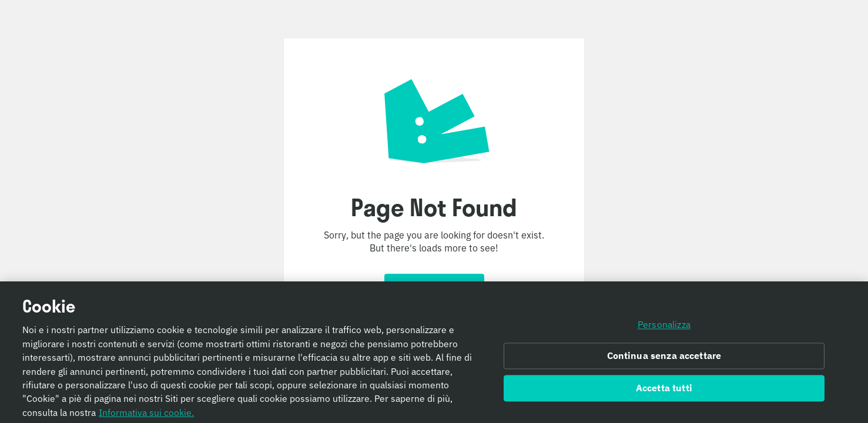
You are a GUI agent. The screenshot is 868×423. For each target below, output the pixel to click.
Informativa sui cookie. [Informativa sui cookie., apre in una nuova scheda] (146, 415)
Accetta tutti (664, 391)
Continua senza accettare (664, 358)
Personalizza (664, 327)
